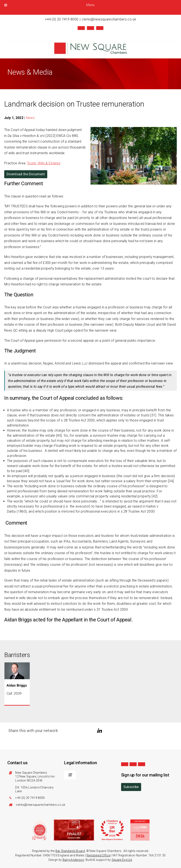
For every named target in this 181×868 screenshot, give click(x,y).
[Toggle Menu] (6, 5)
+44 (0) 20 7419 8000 (62, 19)
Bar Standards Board (70, 850)
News (30, 117)
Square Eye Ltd (122, 859)
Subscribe (131, 786)
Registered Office (98, 855)
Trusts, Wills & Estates (44, 163)
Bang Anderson (73, 859)
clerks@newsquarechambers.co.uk (109, 19)
